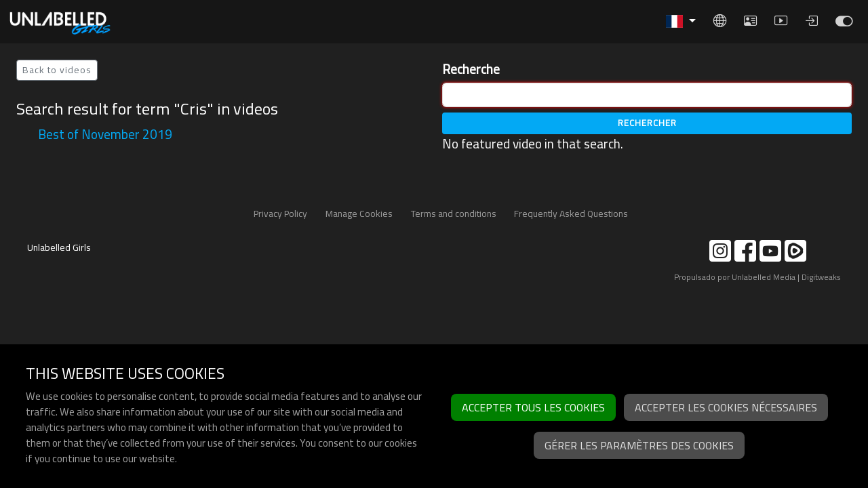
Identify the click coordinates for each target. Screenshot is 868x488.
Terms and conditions (454, 213)
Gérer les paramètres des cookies (639, 445)
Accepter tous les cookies (533, 407)
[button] (681, 21)
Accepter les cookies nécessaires (726, 407)
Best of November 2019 (105, 134)
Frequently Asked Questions (571, 213)
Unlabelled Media (764, 277)
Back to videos (57, 70)
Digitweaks (821, 277)
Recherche (471, 69)
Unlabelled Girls (59, 247)
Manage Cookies (359, 213)
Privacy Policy (280, 213)
